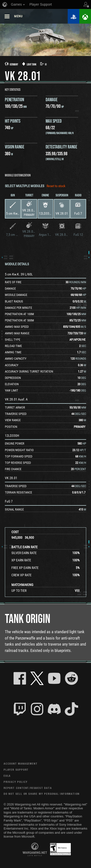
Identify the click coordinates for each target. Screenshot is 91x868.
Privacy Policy (16, 782)
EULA (7, 776)
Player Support (16, 770)
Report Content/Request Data (28, 788)
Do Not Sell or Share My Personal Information (42, 794)
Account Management (21, 763)
